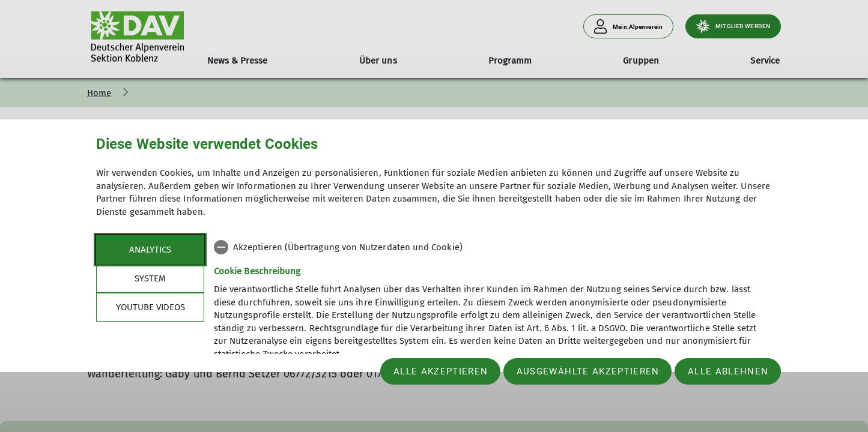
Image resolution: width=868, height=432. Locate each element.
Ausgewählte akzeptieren (588, 371)
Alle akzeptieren (441, 371)
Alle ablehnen (728, 371)
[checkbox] (493, 247)
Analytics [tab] (150, 250)
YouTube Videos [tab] (150, 307)
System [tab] (150, 278)
